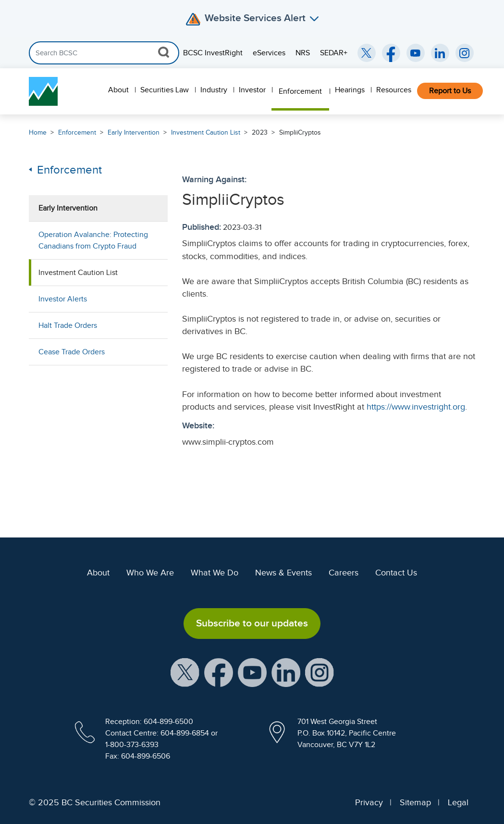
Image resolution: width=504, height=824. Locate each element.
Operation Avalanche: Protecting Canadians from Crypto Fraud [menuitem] (93, 240)
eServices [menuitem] (269, 53)
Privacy (369, 802)
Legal (458, 802)
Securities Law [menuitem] (165, 90)
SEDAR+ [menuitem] (334, 53)
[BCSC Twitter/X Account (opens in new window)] (367, 53)
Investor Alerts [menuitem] (63, 299)
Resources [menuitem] (394, 90)
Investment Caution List (206, 132)
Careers (344, 573)
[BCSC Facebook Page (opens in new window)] (391, 53)
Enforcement (77, 132)
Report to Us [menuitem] (450, 91)
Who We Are (150, 573)
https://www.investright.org (416, 407)
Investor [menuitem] (252, 90)
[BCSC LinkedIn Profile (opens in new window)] (286, 672)
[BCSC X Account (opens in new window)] (185, 672)
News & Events (283, 573)
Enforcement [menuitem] (300, 91)
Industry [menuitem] (214, 90)
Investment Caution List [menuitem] (78, 273)
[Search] (104, 53)
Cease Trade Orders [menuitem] (72, 352)
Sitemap (415, 802)
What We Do (215, 573)
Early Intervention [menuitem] (68, 208)
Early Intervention (134, 132)
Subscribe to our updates (252, 623)
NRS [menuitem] (303, 53)
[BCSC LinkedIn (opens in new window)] (440, 53)
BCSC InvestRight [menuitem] (213, 53)
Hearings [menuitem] (350, 90)
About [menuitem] (118, 90)
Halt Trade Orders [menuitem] (68, 325)
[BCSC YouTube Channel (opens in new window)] (416, 53)
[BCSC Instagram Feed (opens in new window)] (465, 53)
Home (38, 132)
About (98, 573)
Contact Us (396, 573)
